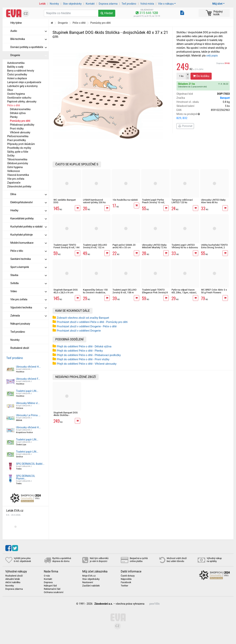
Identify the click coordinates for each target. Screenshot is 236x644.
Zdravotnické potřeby (19, 186)
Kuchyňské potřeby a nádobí (29, 227)
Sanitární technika (29, 259)
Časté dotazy (128, 576)
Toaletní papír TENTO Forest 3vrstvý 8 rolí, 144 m (66, 248)
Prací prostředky (17, 140)
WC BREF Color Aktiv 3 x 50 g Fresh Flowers (214, 291)
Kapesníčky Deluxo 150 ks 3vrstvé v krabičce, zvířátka (95, 292)
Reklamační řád (52, 589)
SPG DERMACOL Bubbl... (30, 464)
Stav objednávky (72, 4)
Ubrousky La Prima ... (28, 415)
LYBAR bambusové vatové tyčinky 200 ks (94, 201)
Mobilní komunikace (29, 243)
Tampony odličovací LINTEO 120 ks (182, 201)
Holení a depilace (17, 78)
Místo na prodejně (203, 116)
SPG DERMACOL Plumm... (26, 477)
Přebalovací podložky (22, 125)
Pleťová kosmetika (18, 136)
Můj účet (217, 4)
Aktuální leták (13, 579)
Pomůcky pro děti (20, 121)
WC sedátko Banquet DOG (65, 201)
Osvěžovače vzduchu (19, 98)
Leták (42, 4)
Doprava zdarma (108, 4)
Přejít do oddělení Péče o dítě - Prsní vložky (83, 359)
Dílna (29, 194)
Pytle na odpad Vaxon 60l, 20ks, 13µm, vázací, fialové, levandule (184, 292)
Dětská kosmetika (20, 109)
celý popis (212, 56)
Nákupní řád (50, 586)
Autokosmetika (16, 63)
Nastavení (88, 582)
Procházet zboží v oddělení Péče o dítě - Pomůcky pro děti (92, 322)
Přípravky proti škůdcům (21, 144)
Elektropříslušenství (29, 202)
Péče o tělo (29, 251)
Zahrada (29, 316)
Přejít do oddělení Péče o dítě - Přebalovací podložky (89, 355)
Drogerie (29, 55)
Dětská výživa (18, 113)
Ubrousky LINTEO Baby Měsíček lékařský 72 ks (154, 246)
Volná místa (147, 4)
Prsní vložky (17, 129)
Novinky (54, 4)
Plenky (14, 117)
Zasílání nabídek (91, 586)
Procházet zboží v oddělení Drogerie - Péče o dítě (87, 326)
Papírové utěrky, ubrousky (22, 102)
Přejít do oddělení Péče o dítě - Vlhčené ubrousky (87, 364)
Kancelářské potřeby (29, 218)
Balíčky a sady (15, 67)
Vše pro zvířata (16, 179)
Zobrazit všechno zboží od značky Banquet (83, 318)
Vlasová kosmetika (18, 175)
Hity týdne (16, 23)
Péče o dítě (14, 105)
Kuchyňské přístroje (29, 235)
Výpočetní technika (29, 307)
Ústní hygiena (15, 167)
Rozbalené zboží (20, 348)
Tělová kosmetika (17, 159)
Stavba (29, 275)
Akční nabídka (13, 582)
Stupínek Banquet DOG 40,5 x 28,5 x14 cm (66, 291)
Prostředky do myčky (19, 148)
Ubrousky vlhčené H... (28, 367)
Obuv (10, 90)
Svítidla (29, 283)
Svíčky (11, 156)
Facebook (126, 582)
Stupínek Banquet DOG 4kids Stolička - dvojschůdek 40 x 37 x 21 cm (66, 417)
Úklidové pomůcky (18, 163)
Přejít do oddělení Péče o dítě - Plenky (80, 351)
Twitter (124, 586)
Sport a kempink (29, 267)
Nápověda (126, 579)
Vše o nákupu (166, 4)
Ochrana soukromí (54, 592)
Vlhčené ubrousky (20, 132)
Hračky (29, 210)
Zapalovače (14, 183)
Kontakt (90, 4)
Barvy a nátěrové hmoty (21, 71)
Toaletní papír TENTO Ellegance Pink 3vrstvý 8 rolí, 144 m (155, 292)
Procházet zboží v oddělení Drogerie (79, 331)
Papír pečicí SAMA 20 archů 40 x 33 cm (124, 246)
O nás (47, 576)
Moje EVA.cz (89, 576)
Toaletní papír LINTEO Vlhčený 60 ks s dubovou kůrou (185, 248)
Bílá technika (29, 39)
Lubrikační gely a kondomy (22, 86)
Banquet (225, 98)
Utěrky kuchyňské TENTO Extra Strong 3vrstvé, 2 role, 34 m (214, 248)
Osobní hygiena (16, 94)
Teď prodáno (129, 4)
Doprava (223, 63)
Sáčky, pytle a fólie (18, 152)
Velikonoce (13, 171)
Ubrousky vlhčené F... (28, 379)
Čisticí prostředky (17, 74)
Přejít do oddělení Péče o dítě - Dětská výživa (84, 346)
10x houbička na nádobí (125, 200)
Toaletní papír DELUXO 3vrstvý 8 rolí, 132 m (95, 246)
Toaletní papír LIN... (27, 391)
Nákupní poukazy (20, 324)
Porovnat (185, 126)
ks (181, 76)
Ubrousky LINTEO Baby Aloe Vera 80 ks (213, 201)
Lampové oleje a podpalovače (24, 82)
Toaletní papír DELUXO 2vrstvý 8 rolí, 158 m (124, 291)
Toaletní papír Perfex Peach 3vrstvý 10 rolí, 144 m (153, 202)
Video (29, 291)
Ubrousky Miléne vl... (28, 403)
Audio (29, 31)
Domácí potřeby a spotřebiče (29, 47)
